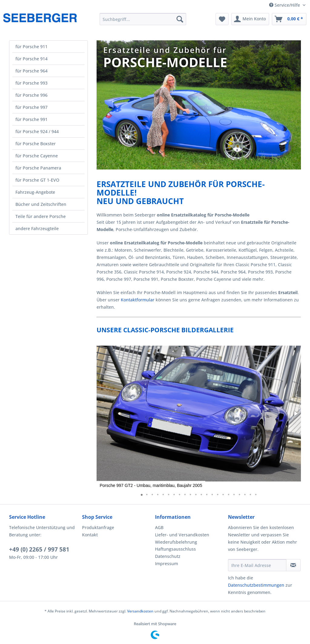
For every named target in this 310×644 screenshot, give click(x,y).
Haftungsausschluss (175, 549)
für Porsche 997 (31, 107)
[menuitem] (143, 19)
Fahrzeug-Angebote (35, 192)
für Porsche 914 (31, 59)
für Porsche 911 (31, 47)
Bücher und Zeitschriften (41, 204)
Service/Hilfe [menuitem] (285, 5)
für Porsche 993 (31, 83)
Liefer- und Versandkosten (182, 535)
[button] (295, 414)
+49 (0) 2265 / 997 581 (39, 549)
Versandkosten (140, 611)
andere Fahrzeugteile (37, 228)
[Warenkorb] (289, 19)
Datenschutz (168, 556)
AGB (159, 527)
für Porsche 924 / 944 (37, 131)
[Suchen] (180, 19)
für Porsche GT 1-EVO (37, 180)
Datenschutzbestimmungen (256, 585)
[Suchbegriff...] (143, 19)
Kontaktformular (138, 300)
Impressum (167, 563)
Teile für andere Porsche (41, 216)
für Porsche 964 (31, 71)
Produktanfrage (98, 527)
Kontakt (90, 535)
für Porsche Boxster (36, 144)
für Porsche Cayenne (37, 156)
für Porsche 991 (31, 119)
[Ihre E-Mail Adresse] (257, 565)
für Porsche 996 (31, 95)
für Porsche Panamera (38, 168)
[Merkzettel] (222, 19)
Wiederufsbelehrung (176, 542)
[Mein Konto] (250, 19)
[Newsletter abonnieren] (293, 565)
